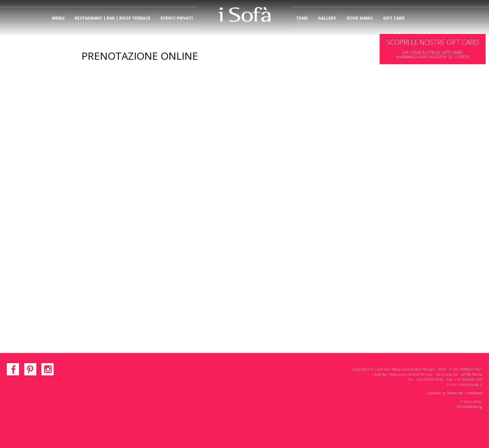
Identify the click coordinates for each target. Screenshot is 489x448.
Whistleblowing (469, 406)
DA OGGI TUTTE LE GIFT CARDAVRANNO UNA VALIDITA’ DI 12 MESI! (433, 49)
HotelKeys (474, 393)
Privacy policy (471, 401)
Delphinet (455, 393)
